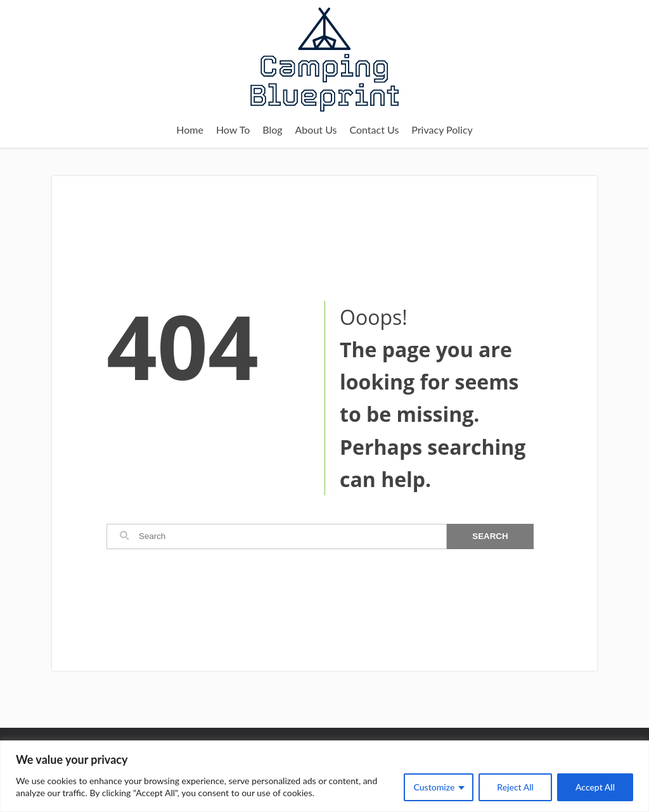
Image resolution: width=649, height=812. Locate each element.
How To (233, 130)
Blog (272, 130)
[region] (324, 776)
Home (190, 130)
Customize (434, 787)
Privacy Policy (442, 130)
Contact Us (374, 130)
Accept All (595, 787)
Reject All (515, 787)
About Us (316, 130)
